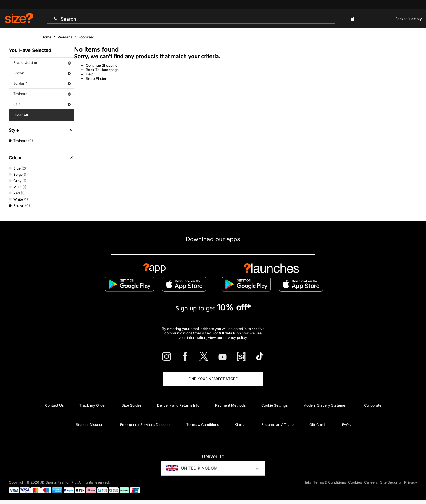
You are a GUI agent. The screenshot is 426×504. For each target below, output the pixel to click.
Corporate (373, 405)
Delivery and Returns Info (178, 405)
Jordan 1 (42, 83)
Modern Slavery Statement (326, 405)
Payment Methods (230, 405)
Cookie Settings (274, 405)
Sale (42, 104)
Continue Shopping (102, 65)
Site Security (391, 482)
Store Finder (96, 79)
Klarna (240, 425)
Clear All (21, 115)
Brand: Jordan (42, 63)
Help (90, 74)
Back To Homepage (102, 70)
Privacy (411, 482)
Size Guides (131, 405)
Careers (371, 482)
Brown (42, 73)
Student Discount (90, 425)
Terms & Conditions (203, 425)
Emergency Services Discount (145, 425)
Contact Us (54, 405)
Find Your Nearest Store (213, 379)
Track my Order (93, 405)
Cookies (355, 482)
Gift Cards (318, 425)
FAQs (346, 425)
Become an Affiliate (277, 425)
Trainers (42, 94)
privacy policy (235, 338)
